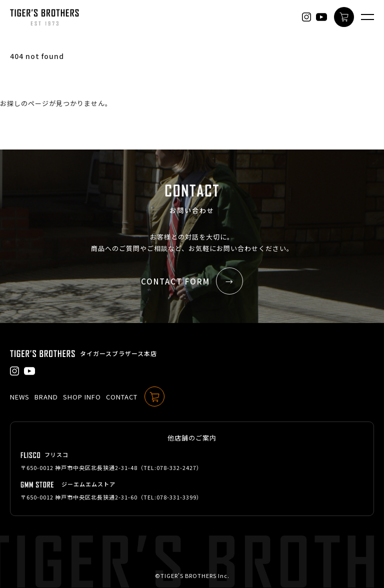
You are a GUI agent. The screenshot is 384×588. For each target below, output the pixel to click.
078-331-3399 (176, 497)
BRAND (46, 397)
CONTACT (122, 397)
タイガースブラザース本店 (118, 353)
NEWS (20, 397)
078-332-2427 (176, 467)
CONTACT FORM (192, 281)
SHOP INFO (82, 397)
